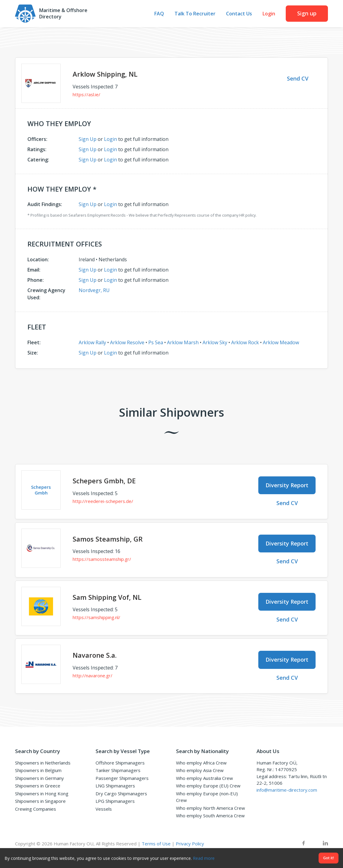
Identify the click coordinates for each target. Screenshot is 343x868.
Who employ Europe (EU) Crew (208, 786)
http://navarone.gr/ (93, 676)
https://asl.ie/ (87, 94)
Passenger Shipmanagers (122, 778)
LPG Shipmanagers (115, 801)
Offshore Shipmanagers (120, 763)
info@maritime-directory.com (287, 790)
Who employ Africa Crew (201, 763)
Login (269, 14)
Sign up (307, 13)
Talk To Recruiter (195, 14)
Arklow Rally (92, 342)
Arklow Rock (245, 342)
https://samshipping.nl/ (96, 617)
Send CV (298, 78)
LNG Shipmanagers (115, 786)
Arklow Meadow (281, 342)
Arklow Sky (215, 342)
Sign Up (88, 139)
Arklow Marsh (183, 342)
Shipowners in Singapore (40, 801)
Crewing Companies (36, 809)
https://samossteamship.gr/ (102, 559)
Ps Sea (156, 342)
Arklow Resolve (127, 342)
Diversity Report (287, 485)
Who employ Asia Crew (200, 770)
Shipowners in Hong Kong (42, 793)
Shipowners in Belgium (38, 770)
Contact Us (239, 14)
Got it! (329, 858)
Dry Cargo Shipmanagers (121, 793)
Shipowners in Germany (39, 778)
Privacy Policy (190, 844)
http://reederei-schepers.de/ (103, 501)
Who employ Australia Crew (205, 778)
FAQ (159, 14)
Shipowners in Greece (38, 786)
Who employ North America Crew (211, 808)
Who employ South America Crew (210, 816)
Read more (204, 858)
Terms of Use (156, 844)
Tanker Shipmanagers (118, 770)
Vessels (104, 809)
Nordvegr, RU (94, 290)
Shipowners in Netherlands (43, 763)
